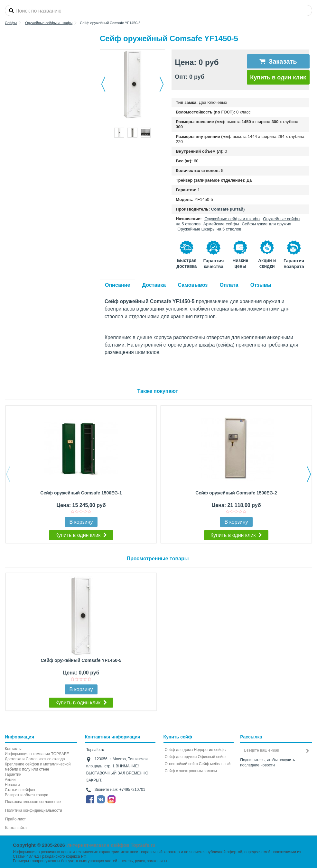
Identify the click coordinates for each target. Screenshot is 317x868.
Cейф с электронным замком (191, 771)
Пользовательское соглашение (33, 802)
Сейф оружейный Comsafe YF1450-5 (81, 660)
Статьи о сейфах (20, 790)
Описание (117, 285)
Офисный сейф (212, 757)
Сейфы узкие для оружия (266, 224)
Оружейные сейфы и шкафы (232, 219)
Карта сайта (16, 828)
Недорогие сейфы (210, 750)
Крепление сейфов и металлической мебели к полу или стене (38, 767)
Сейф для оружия (181, 757)
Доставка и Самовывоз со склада (35, 759)
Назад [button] (103, 84)
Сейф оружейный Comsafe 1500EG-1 (81, 493)
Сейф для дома (179, 750)
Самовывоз (193, 285)
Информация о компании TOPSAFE (37, 754)
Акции (10, 780)
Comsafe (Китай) (228, 209)
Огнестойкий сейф (181, 764)
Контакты (13, 749)
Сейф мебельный (215, 764)
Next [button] (309, 474)
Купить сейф (178, 737)
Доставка (154, 285)
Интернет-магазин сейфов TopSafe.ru (111, 845)
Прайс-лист (15, 819)
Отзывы (261, 285)
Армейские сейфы (221, 224)
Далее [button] (162, 84)
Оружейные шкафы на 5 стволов (209, 229)
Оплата (229, 285)
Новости (12, 785)
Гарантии (13, 774)
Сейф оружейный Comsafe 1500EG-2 (236, 493)
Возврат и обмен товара (27, 795)
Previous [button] (8, 474)
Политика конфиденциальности (34, 810)
